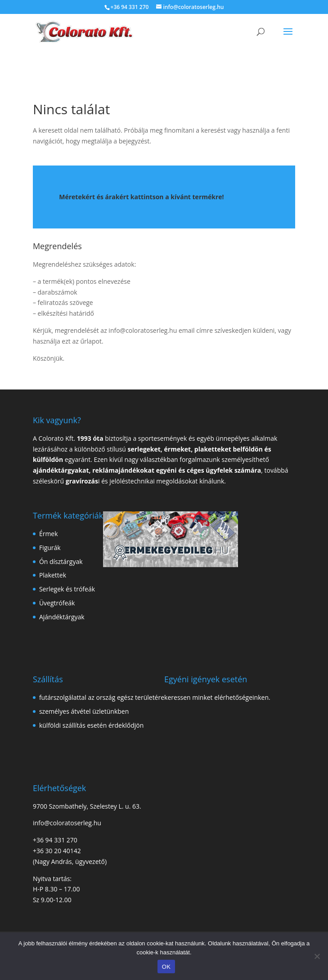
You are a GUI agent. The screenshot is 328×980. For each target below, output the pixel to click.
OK (166, 967)
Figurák (50, 548)
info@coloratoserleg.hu (143, 330)
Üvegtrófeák (57, 603)
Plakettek (53, 575)
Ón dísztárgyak (61, 562)
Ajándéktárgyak (62, 617)
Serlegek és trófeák (67, 589)
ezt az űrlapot (82, 341)
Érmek (49, 534)
